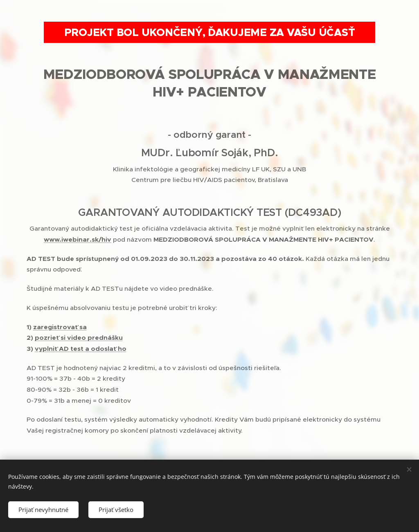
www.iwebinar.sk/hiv (78, 240)
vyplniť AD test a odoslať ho (81, 349)
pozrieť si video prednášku (79, 338)
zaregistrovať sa (60, 327)
